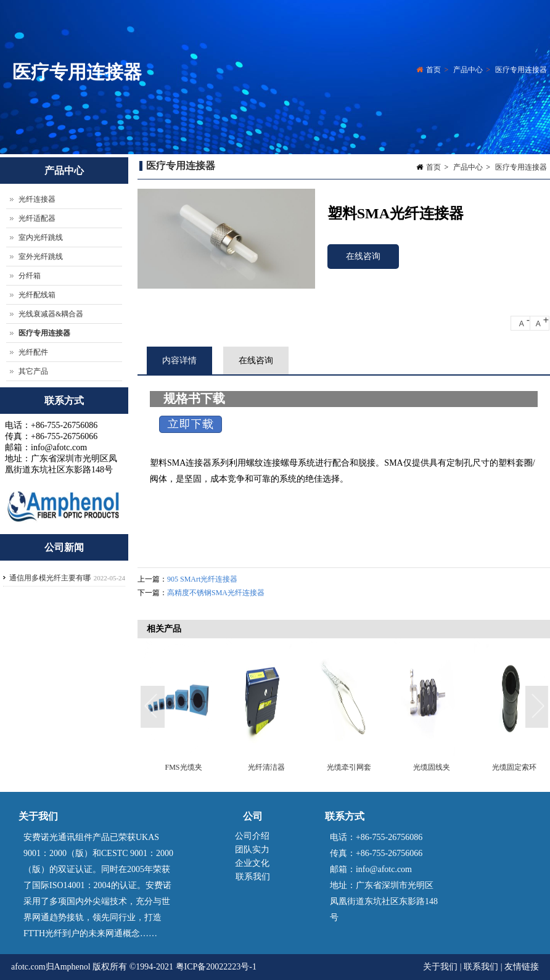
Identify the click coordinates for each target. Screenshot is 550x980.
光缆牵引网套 (349, 767)
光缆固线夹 (432, 767)
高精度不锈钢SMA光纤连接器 (216, 593)
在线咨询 (363, 256)
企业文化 (252, 863)
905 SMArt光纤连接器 (202, 579)
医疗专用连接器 (521, 70)
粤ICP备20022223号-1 (216, 967)
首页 (433, 70)
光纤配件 (33, 352)
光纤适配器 (37, 218)
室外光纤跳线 (41, 257)
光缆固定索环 (514, 767)
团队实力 (252, 850)
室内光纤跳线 (41, 237)
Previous (153, 707)
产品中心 (468, 70)
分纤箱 (30, 276)
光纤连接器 (37, 199)
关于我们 (441, 967)
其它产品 (33, 371)
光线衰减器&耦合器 (51, 314)
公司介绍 (252, 836)
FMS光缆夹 (183, 767)
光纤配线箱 (37, 295)
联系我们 (253, 877)
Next (538, 707)
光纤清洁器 (266, 767)
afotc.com (28, 967)
